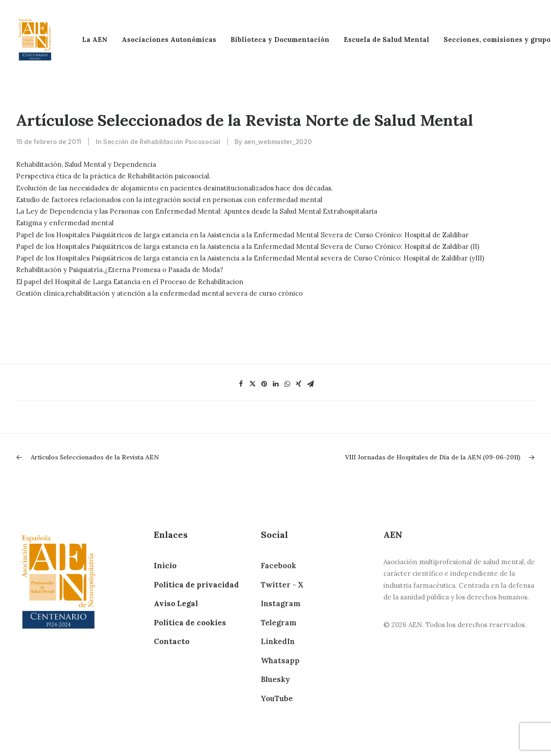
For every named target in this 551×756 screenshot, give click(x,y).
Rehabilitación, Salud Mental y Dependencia (86, 164)
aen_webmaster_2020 (278, 142)
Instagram (281, 603)
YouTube (277, 698)
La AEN (95, 39)
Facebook (278, 566)
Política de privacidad (196, 585)
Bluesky (275, 679)
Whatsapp (280, 661)
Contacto (172, 641)
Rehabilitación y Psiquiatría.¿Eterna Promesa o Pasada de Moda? (120, 270)
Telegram (279, 623)
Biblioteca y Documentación (280, 39)
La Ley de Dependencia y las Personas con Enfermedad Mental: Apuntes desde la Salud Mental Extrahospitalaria (197, 211)
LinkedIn (278, 641)
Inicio (165, 566)
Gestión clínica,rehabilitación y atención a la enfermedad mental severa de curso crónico (159, 293)
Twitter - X (282, 585)
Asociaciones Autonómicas (169, 39)
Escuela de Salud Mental (387, 39)
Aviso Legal (176, 603)
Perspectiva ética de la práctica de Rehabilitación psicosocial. (113, 176)
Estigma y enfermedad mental (65, 223)
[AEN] (35, 39)
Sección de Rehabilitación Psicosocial (162, 142)
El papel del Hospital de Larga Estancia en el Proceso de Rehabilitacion (130, 282)
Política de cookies (190, 623)
